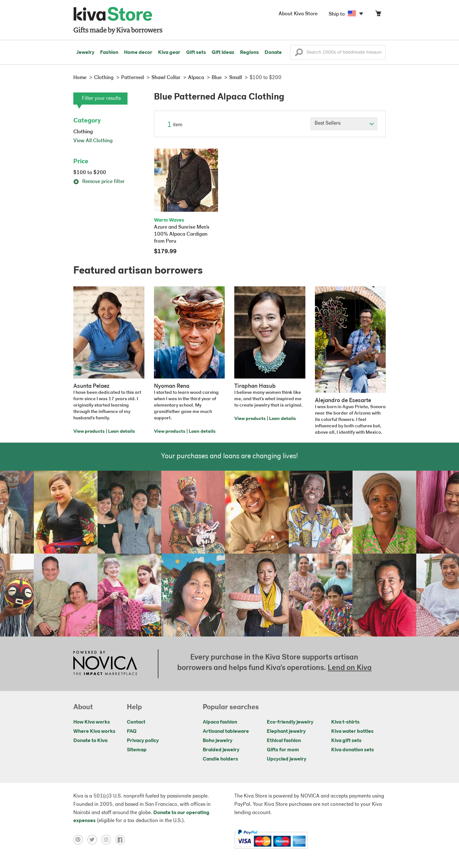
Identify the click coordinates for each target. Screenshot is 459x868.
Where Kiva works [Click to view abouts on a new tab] (94, 732)
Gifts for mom (283, 750)
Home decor (138, 53)
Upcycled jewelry (287, 759)
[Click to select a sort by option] (344, 124)
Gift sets (196, 53)
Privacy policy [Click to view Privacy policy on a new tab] (143, 741)
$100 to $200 (90, 173)
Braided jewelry (221, 750)
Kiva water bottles (352, 732)
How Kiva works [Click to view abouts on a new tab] (92, 722)
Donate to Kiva (90, 741)
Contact (136, 722)
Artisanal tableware (226, 732)
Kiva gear (169, 53)
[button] (299, 54)
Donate (273, 53)
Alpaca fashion (220, 722)
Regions (249, 53)
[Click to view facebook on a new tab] (122, 840)
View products (89, 432)
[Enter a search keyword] (338, 52)
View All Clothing (93, 141)
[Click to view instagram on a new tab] (108, 840)
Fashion (109, 53)
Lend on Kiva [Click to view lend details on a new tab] (350, 668)
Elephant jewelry (286, 732)
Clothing (83, 132)
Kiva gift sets (346, 741)
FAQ (132, 732)
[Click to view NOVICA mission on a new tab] (105, 664)
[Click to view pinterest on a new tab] (80, 840)
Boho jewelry (218, 741)
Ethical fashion (284, 741)
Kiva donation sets (353, 750)
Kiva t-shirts (345, 722)
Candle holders (220, 759)
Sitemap (137, 750)
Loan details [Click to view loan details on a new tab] (121, 432)
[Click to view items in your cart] (378, 15)
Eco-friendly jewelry (290, 722)
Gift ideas (223, 53)
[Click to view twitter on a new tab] (94, 840)
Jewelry (85, 53)
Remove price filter (99, 182)
